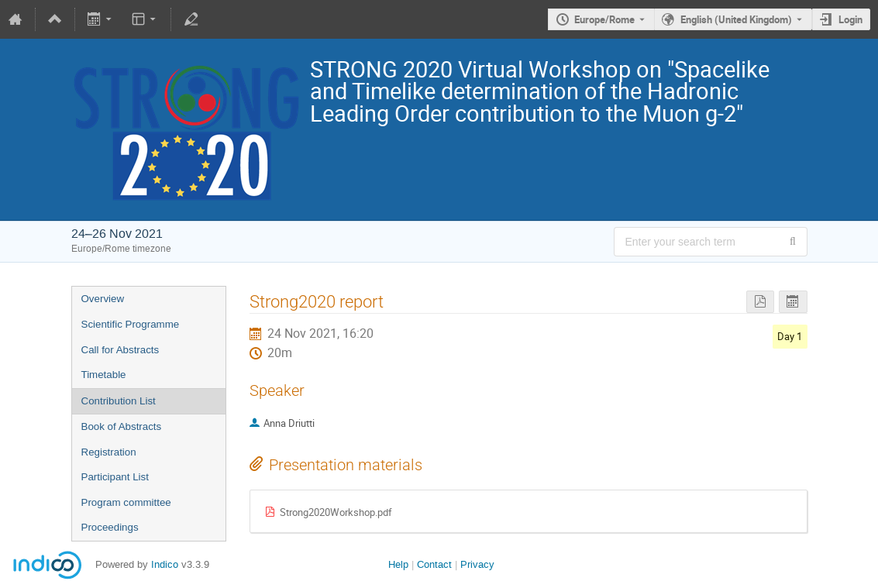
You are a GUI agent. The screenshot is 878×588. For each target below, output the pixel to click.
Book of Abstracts (122, 426)
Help (398, 564)
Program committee (126, 502)
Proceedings (110, 527)
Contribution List (119, 401)
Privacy (477, 564)
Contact (434, 564)
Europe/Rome (604, 19)
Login (850, 19)
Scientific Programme (131, 324)
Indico (165, 564)
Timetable (104, 375)
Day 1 (790, 336)
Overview (103, 299)
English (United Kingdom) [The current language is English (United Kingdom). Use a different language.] (736, 19)
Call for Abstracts (121, 350)
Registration (109, 452)
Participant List (115, 477)
